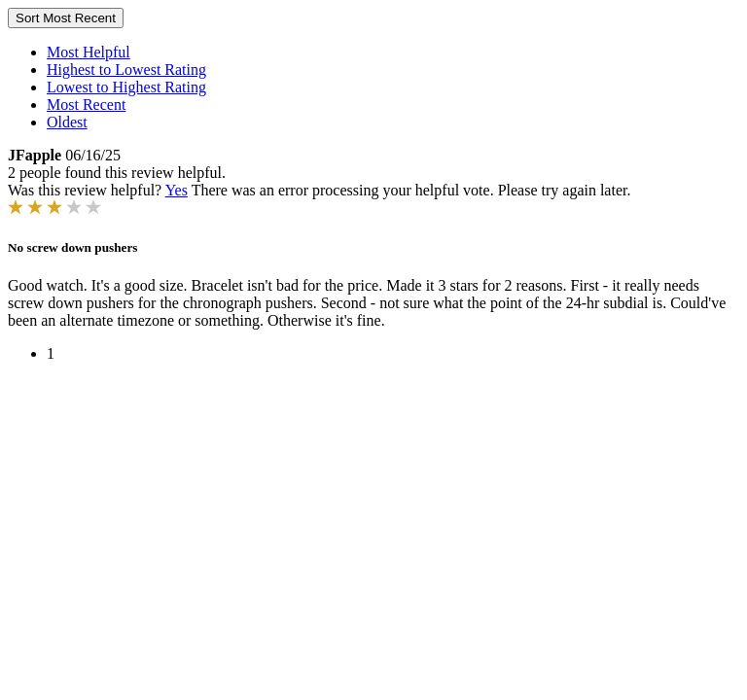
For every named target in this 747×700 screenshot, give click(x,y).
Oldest (67, 122)
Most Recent (86, 105)
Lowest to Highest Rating (126, 87)
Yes (177, 190)
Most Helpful (89, 52)
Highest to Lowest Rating (126, 70)
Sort (66, 18)
